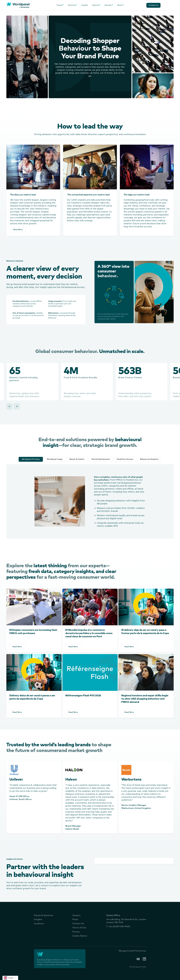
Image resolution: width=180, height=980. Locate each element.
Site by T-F (144, 969)
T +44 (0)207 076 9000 (118, 926)
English (9, 978)
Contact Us (78, 923)
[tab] (31, 459)
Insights (85, 5)
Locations (39, 923)
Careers (76, 915)
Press (75, 919)
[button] (60, 5)
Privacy (76, 932)
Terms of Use (79, 927)
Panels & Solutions (44, 915)
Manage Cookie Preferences (132, 951)
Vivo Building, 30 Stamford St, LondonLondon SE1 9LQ (126, 921)
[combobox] (10, 978)
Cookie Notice (80, 936)
